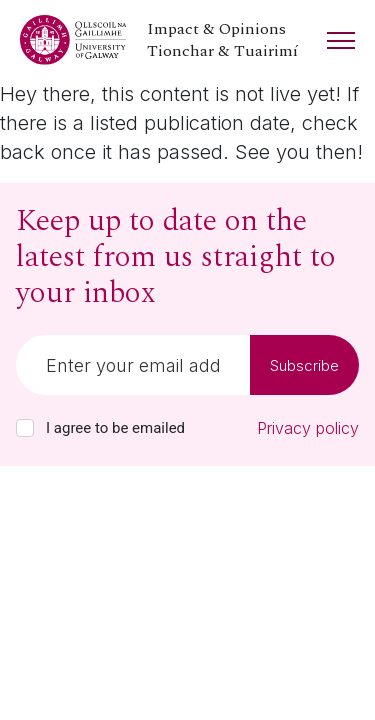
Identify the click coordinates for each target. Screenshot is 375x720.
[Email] (133, 365)
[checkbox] (25, 428)
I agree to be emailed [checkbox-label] (115, 428)
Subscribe (304, 365)
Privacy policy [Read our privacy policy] (308, 428)
